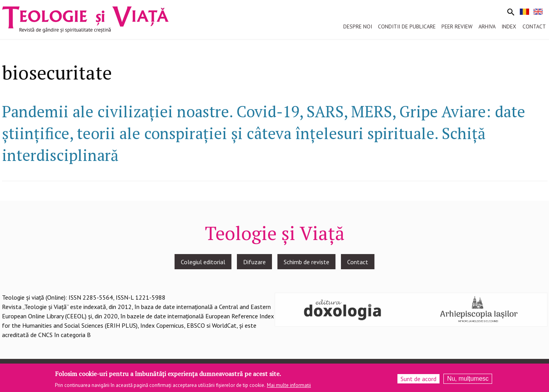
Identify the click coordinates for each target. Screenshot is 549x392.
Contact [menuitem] (534, 26)
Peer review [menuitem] (457, 26)
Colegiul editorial (203, 262)
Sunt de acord (418, 381)
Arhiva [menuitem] (487, 26)
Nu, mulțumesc (468, 381)
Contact (358, 262)
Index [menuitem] (509, 26)
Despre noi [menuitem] (358, 26)
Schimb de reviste (306, 262)
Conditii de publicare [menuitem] (407, 26)
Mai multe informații (289, 387)
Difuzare (254, 262)
